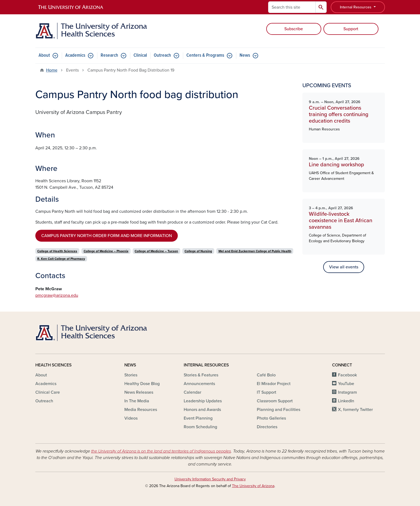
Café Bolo (266, 375)
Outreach (162, 55)
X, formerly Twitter (355, 410)
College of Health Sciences (57, 251)
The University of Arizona (253, 486)
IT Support (267, 392)
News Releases (139, 392)
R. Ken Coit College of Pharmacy (61, 259)
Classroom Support (275, 401)
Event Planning (198, 418)
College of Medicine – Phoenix (106, 251)
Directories (267, 427)
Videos (131, 418)
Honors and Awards (202, 410)
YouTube (346, 384)
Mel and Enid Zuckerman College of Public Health (255, 251)
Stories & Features (201, 375)
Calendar (192, 392)
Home (52, 70)
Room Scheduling (200, 427)
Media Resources (141, 410)
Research (109, 55)
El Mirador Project (274, 384)
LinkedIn (346, 401)
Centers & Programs (205, 55)
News (245, 55)
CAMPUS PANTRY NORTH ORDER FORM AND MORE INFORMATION (107, 236)
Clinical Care (48, 392)
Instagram (347, 392)
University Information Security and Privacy (210, 479)
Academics (75, 55)
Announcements (199, 384)
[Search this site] (292, 7)
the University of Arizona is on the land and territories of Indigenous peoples (161, 451)
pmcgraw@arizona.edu (57, 295)
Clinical (140, 55)
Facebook (347, 375)
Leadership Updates (203, 401)
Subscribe (294, 29)
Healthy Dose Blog (142, 384)
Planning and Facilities (279, 410)
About (44, 55)
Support (351, 29)
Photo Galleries (271, 418)
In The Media (137, 401)
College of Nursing (198, 251)
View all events (344, 267)
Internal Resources (356, 7)
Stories (131, 375)
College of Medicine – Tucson (156, 251)
